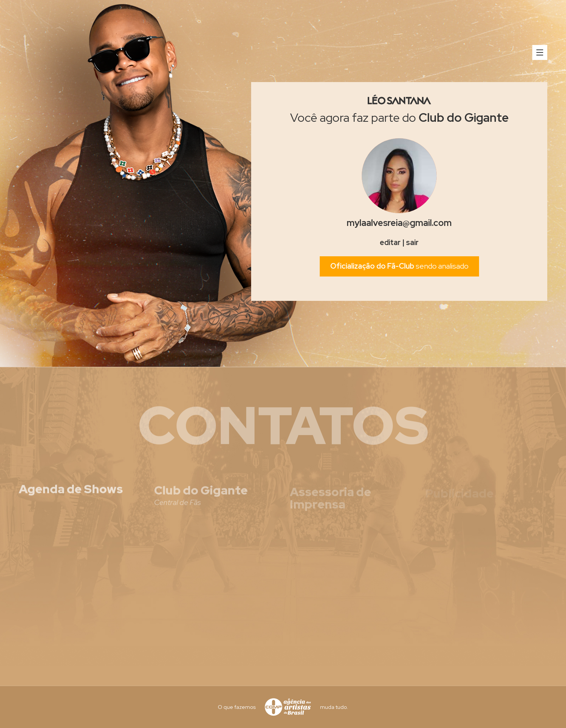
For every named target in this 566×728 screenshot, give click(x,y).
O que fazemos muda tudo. (283, 707)
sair (412, 242)
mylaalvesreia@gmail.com (399, 223)
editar (390, 242)
